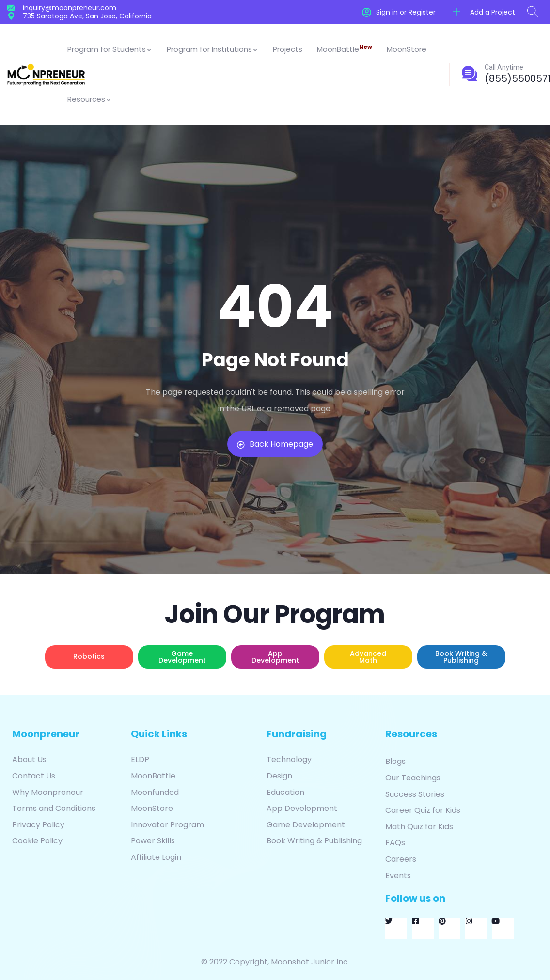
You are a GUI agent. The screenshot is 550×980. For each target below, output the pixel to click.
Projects (288, 49)
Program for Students (110, 49)
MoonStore (407, 49)
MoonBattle (345, 49)
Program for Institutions (212, 49)
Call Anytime (504, 67)
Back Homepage (275, 444)
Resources (89, 99)
